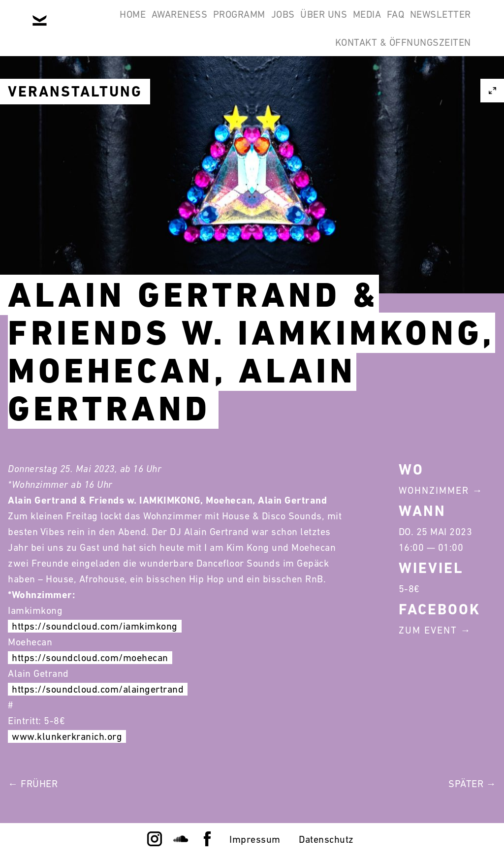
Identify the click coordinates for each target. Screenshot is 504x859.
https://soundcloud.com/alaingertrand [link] (98, 689)
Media (415, 24)
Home (117, 24)
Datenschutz (326, 839)
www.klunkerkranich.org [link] (67, 736)
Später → (472, 784)
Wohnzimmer (434, 490)
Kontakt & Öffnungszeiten (397, 71)
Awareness (176, 24)
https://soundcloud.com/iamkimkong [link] (95, 626)
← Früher (33, 784)
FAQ (456, 24)
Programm (249, 24)
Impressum (255, 839)
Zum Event (428, 630)
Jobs (305, 24)
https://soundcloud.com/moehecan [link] (90, 658)
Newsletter (280, 71)
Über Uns (359, 24)
